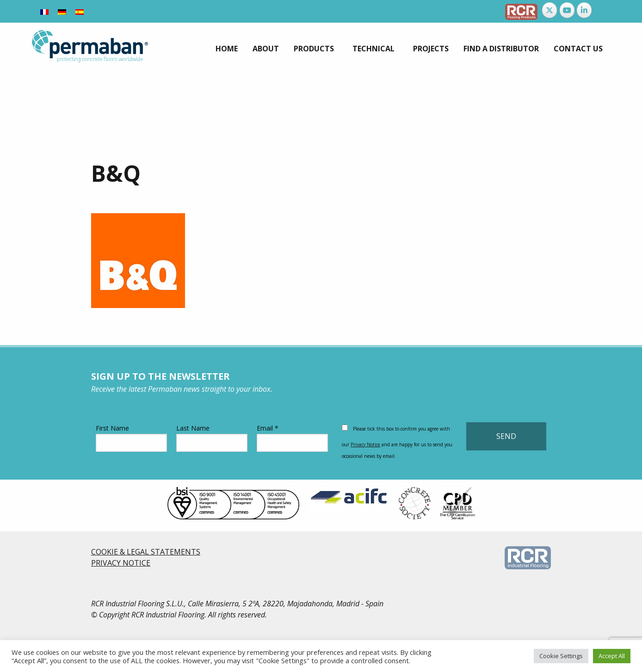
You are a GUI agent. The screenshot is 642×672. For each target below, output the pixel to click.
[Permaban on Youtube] (567, 10)
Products (314, 49)
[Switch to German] (62, 11)
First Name (131, 438)
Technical (373, 49)
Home (227, 49)
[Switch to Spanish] (80, 11)
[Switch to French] (44, 11)
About (266, 49)
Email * (292, 438)
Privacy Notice (365, 444)
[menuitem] (227, 49)
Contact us (578, 49)
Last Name (212, 438)
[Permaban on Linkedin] (584, 10)
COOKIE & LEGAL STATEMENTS (146, 552)
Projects (431, 49)
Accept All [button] (612, 656)
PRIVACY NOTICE (121, 563)
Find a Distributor (501, 49)
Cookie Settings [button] (561, 656)
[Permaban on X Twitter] (549, 10)
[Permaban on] (602, 10)
